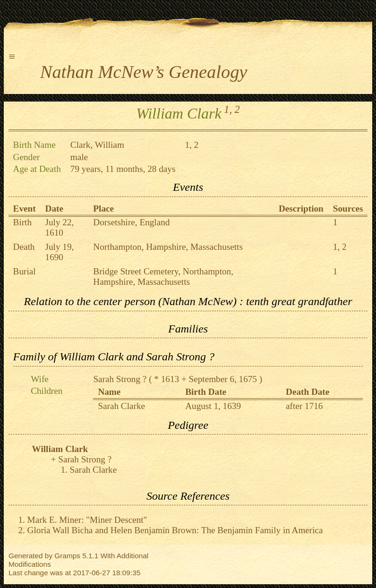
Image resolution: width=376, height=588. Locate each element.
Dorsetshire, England (131, 222)
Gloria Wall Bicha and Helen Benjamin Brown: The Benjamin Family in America (175, 530)
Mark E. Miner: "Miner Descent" (87, 520)
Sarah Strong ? (120, 379)
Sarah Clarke (121, 406)
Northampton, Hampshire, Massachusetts (168, 247)
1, (228, 109)
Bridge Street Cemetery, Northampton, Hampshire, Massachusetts (163, 277)
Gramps (67, 556)
